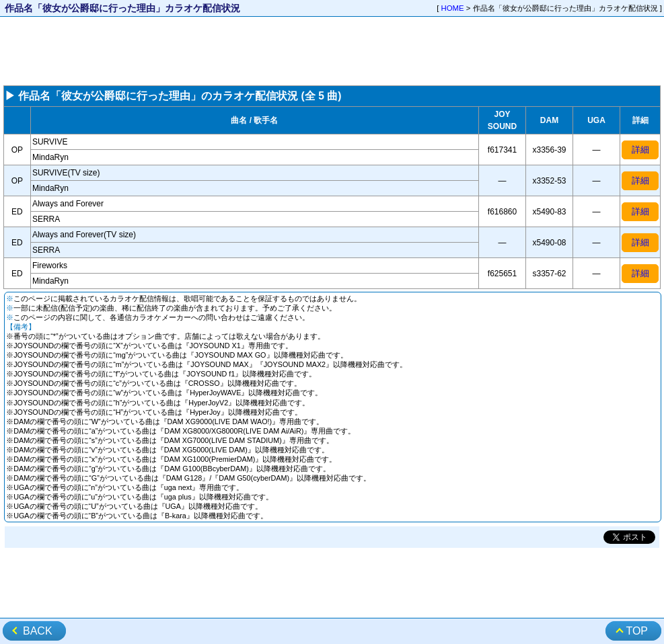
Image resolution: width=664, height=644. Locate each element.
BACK (38, 631)
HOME (453, 8)
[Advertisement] (332, 51)
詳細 (640, 150)
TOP (637, 631)
